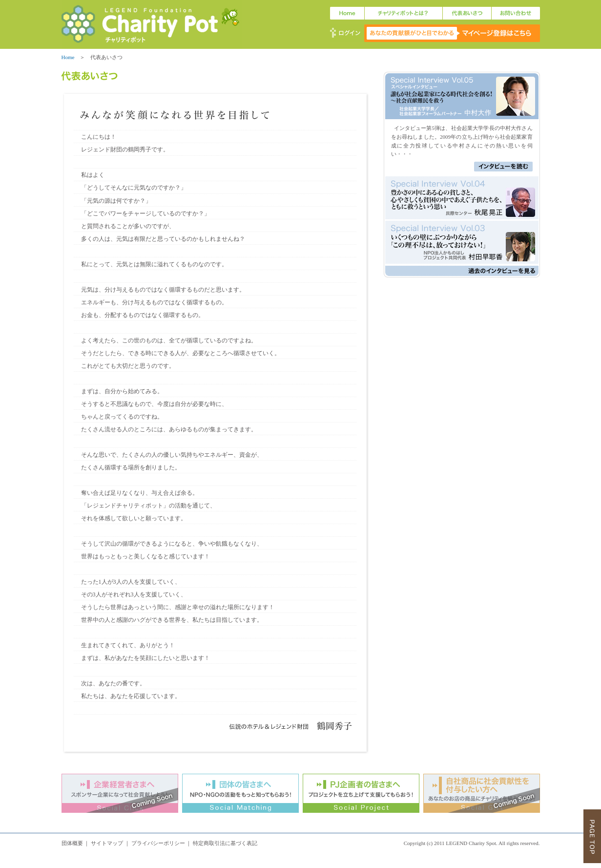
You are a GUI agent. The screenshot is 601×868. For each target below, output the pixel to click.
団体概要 (72, 843)
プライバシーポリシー (158, 843)
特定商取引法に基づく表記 (225, 843)
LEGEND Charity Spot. (471, 843)
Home (68, 57)
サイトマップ (107, 843)
